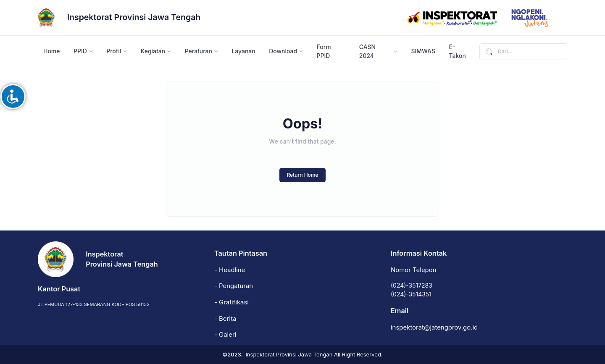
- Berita (225, 319)
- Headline (230, 270)
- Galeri (225, 335)
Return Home (302, 175)
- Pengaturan (234, 286)
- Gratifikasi (231, 302)
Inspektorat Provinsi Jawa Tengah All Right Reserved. (314, 354)
